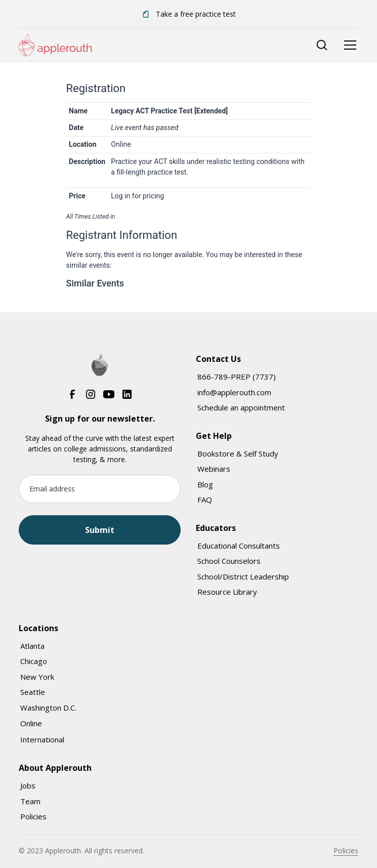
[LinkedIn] (127, 394)
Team (30, 801)
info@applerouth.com (234, 392)
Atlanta (32, 646)
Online (31, 723)
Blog (205, 484)
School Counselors (229, 561)
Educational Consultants (239, 546)
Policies (33, 816)
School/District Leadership (243, 576)
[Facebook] (72, 394)
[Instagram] (91, 394)
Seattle (33, 692)
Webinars (214, 469)
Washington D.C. (48, 708)
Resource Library (227, 592)
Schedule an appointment (241, 407)
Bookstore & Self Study (238, 453)
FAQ (205, 500)
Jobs (28, 786)
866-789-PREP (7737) (237, 377)
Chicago (34, 661)
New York (37, 677)
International (42, 739)
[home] (55, 45)
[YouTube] (109, 394)
